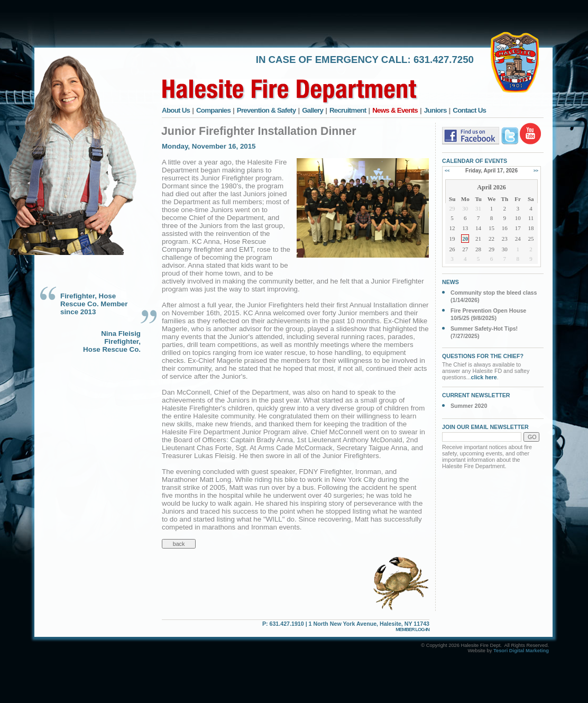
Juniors (435, 110)
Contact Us (469, 110)
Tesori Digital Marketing (521, 651)
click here (484, 377)
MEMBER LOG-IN (412, 629)
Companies (213, 110)
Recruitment (348, 110)
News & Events (395, 110)
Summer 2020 (469, 406)
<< (447, 171)
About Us (176, 110)
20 (465, 239)
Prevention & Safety (267, 110)
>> (536, 171)
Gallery (313, 110)
